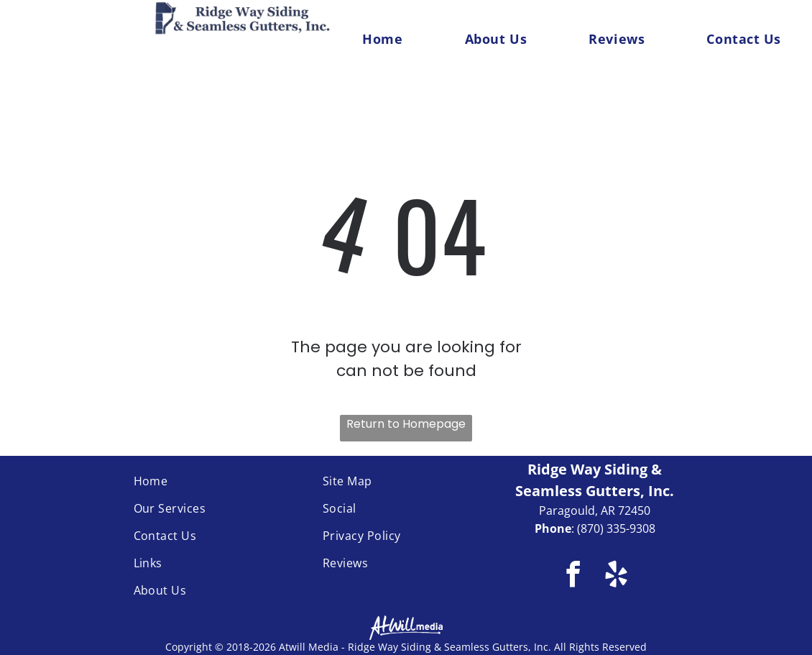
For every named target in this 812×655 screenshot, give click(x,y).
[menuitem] (382, 38)
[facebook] (573, 577)
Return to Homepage (406, 424)
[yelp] (616, 577)
